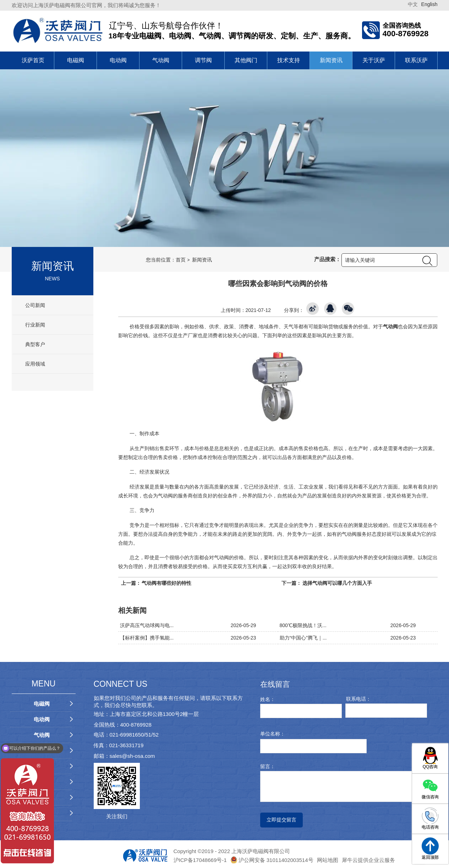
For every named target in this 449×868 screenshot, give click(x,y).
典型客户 (35, 344)
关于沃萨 (374, 60)
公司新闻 (35, 305)
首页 (181, 260)
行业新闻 (35, 325)
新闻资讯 (331, 60)
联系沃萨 (416, 60)
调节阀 (203, 60)
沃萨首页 (33, 60)
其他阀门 (246, 60)
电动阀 (118, 60)
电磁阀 (76, 60)
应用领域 (35, 364)
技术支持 (289, 60)
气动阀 (161, 60)
